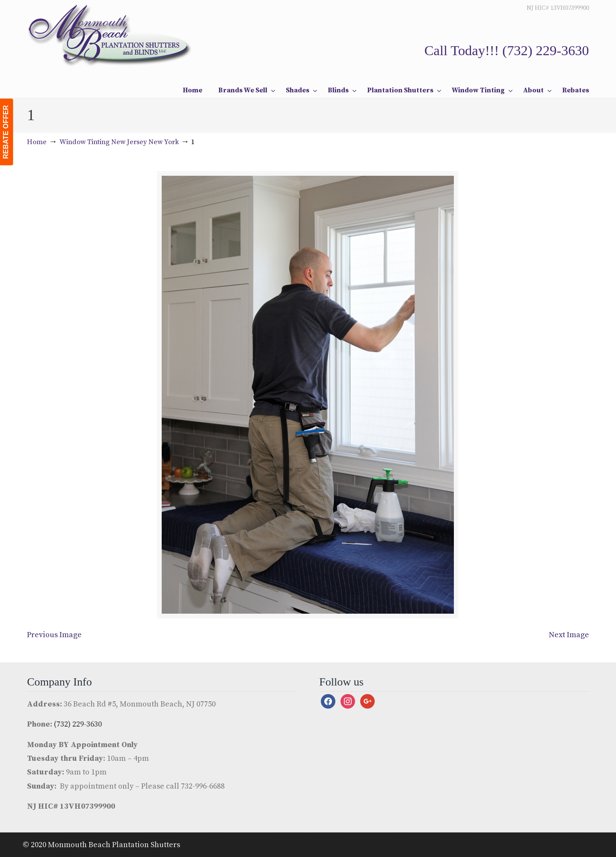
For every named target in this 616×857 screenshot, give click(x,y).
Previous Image (54, 635)
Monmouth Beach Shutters (111, 35)
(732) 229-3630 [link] (545, 50)
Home (37, 142)
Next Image (569, 635)
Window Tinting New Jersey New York (119, 142)
